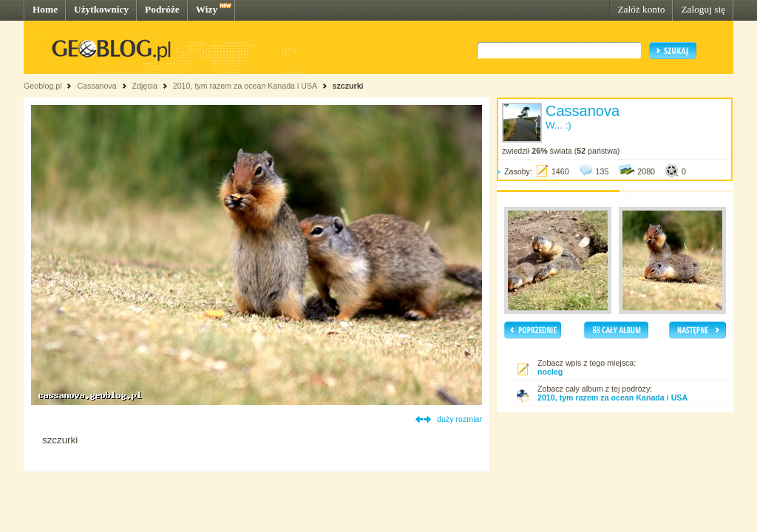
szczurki (347, 86)
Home (45, 9)
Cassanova (96, 86)
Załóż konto (641, 9)
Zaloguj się (703, 9)
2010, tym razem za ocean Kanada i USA (245, 86)
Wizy (207, 9)
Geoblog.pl (43, 86)
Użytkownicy (101, 9)
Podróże (162, 9)
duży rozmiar (459, 419)
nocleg (550, 372)
